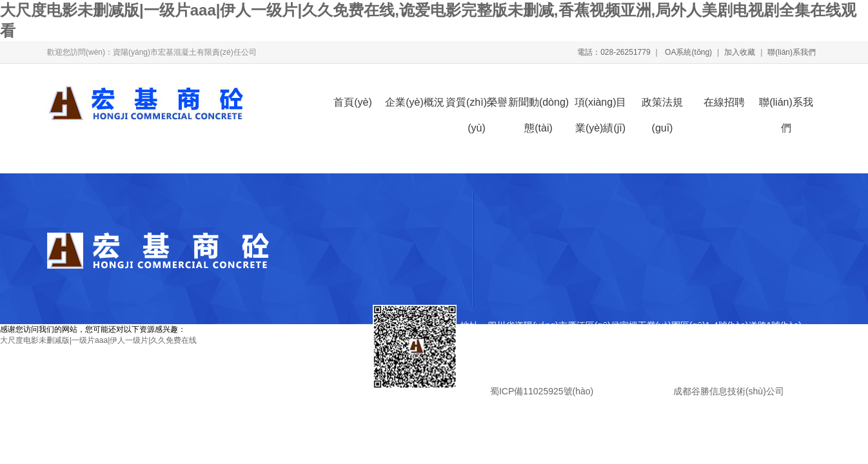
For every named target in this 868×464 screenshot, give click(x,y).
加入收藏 (740, 52)
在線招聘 (724, 102)
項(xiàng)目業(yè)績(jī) (601, 106)
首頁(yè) (353, 102)
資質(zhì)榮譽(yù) (477, 106)
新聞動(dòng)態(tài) (538, 106)
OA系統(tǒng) (687, 52)
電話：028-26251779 (614, 52)
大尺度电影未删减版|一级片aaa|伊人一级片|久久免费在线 (98, 340)
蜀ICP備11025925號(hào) (542, 391)
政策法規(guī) (662, 106)
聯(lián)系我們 (792, 52)
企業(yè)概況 (415, 102)
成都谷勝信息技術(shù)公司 (727, 391)
